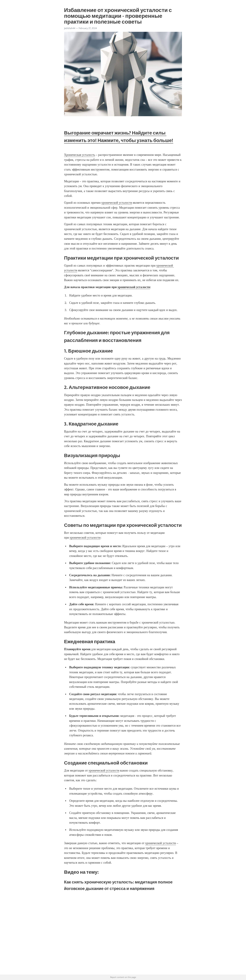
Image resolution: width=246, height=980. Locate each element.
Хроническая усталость (80, 155)
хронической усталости (117, 203)
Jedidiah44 (70, 28)
